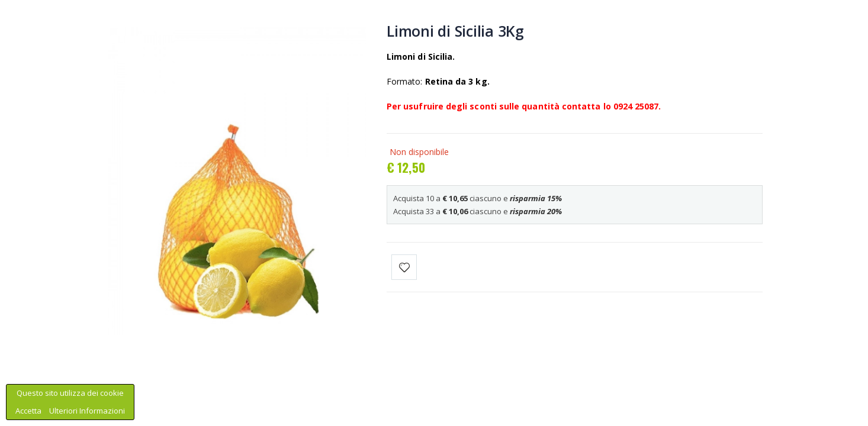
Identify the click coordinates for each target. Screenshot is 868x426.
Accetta (29, 411)
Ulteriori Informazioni (87, 411)
